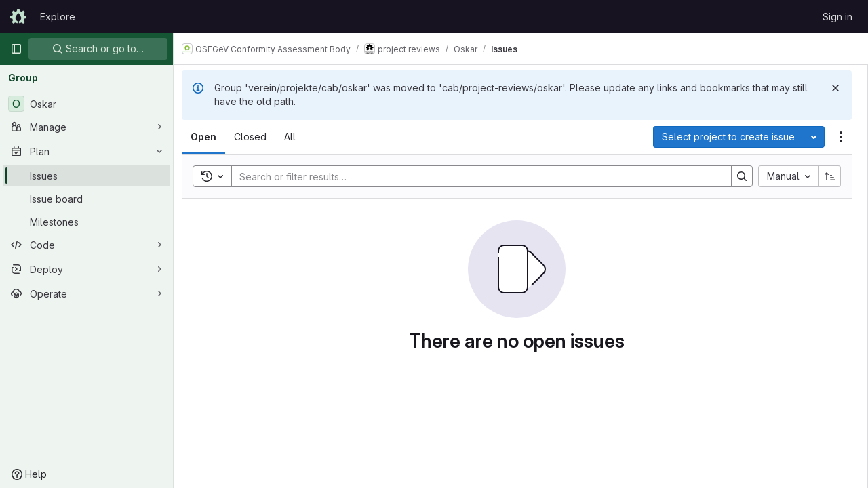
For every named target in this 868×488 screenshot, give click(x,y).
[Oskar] (86, 104)
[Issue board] (86, 199)
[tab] (212, 137)
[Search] (479, 176)
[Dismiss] (835, 88)
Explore (58, 17)
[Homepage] (18, 16)
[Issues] (86, 176)
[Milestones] (86, 222)
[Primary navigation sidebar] (16, 49)
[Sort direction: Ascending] (830, 176)
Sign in (837, 17)
